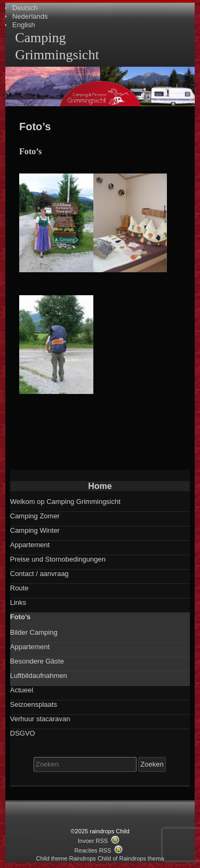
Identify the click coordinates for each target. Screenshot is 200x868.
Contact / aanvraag (39, 574)
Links (18, 602)
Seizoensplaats (34, 704)
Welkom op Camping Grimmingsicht (65, 502)
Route (19, 588)
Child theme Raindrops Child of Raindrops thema (100, 858)
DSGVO (23, 733)
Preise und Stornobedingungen (58, 559)
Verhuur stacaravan (40, 719)
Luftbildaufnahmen (39, 676)
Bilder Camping (34, 632)
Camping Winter (35, 530)
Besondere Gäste (37, 661)
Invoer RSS (93, 841)
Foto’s (21, 617)
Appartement (30, 545)
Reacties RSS (93, 850)
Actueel (22, 690)
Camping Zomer (35, 516)
